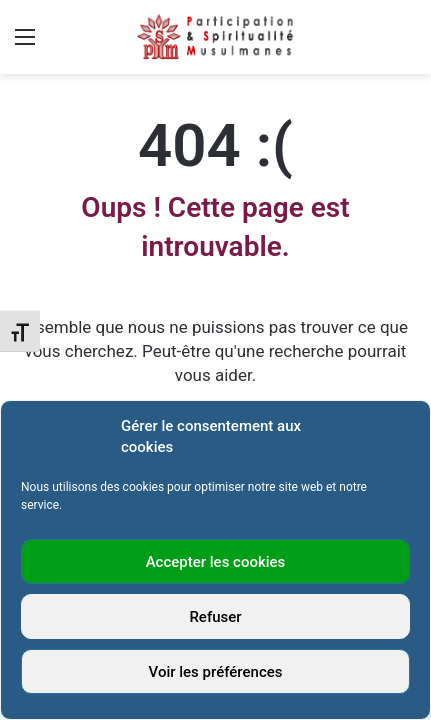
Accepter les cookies (216, 562)
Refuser (215, 617)
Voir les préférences (216, 672)
